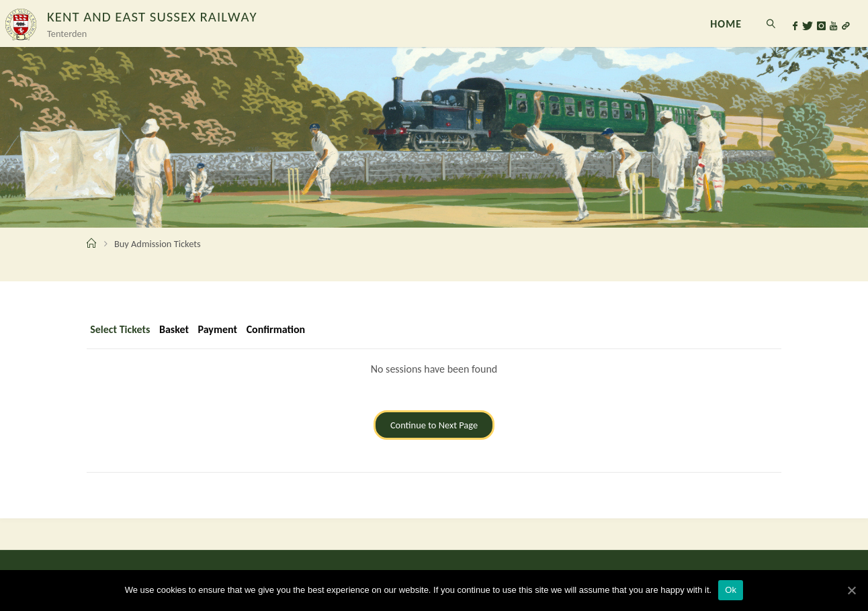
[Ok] (851, 590)
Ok (731, 590)
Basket (174, 329)
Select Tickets (120, 329)
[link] (771, 23)
